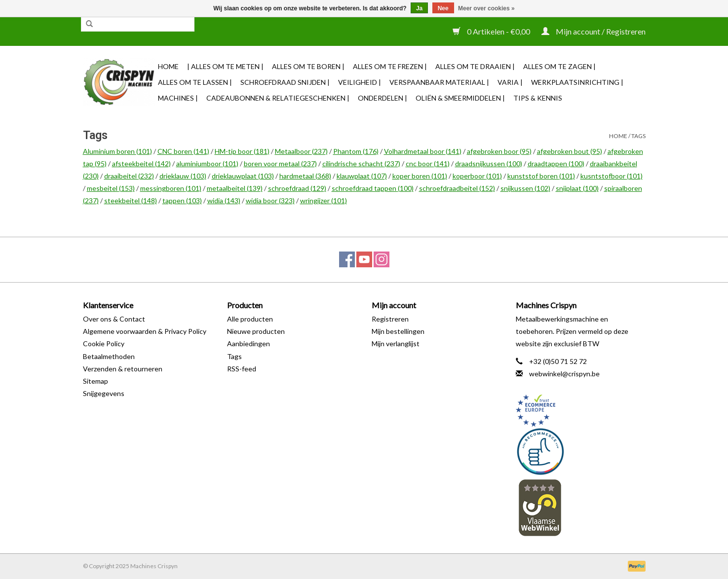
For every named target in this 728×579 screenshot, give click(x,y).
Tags (638, 136)
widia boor (270, 200)
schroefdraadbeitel (457, 188)
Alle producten (250, 319)
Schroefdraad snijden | (285, 82)
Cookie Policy (104, 344)
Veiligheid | (360, 82)
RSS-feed (242, 369)
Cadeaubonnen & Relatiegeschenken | (278, 98)
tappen (182, 200)
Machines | (178, 98)
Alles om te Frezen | (390, 66)
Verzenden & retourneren (123, 369)
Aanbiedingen (249, 344)
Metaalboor (301, 151)
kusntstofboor (612, 176)
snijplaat (577, 188)
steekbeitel (131, 200)
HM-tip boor (242, 151)
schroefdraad (297, 188)
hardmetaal (305, 176)
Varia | (510, 82)
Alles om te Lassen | (195, 82)
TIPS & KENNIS (538, 98)
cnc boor (428, 163)
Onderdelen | (383, 98)
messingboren (171, 188)
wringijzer (324, 200)
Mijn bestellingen (398, 331)
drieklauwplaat (243, 176)
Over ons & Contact (114, 319)
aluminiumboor (207, 163)
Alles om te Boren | (308, 66)
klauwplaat (362, 176)
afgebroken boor (499, 151)
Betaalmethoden (109, 356)
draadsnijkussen (489, 163)
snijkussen (525, 188)
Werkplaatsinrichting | (577, 82)
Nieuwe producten (256, 331)
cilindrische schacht (361, 163)
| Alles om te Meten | (225, 66)
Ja (419, 8)
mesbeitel (111, 188)
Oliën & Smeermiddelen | (460, 98)
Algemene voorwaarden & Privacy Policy (145, 331)
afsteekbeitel (141, 163)
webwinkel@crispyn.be (564, 374)
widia (224, 200)
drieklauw (183, 176)
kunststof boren (541, 176)
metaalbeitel (235, 188)
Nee (443, 8)
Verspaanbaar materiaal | (439, 82)
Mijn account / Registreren (594, 31)
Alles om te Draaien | (475, 66)
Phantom (356, 151)
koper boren (420, 176)
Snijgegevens (104, 393)
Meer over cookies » (486, 8)
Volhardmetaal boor (423, 151)
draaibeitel (129, 176)
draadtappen (556, 163)
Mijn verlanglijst (396, 344)
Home (168, 66)
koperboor (477, 176)
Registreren (390, 319)
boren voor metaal (280, 163)
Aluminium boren (117, 151)
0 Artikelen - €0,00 (492, 31)
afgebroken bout (570, 151)
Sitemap (96, 381)
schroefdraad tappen (373, 188)
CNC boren (183, 151)
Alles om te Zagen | (559, 66)
